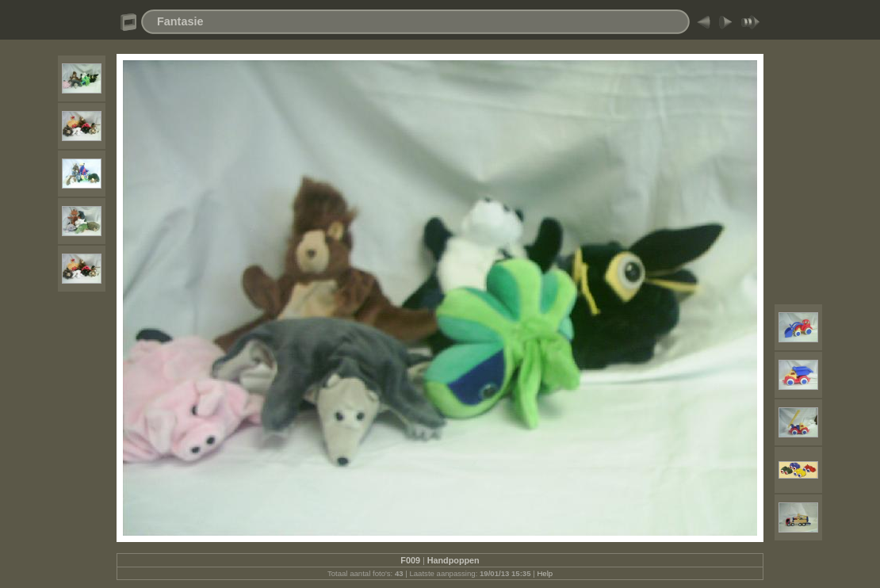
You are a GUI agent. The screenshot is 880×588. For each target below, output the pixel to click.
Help (545, 573)
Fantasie (180, 21)
